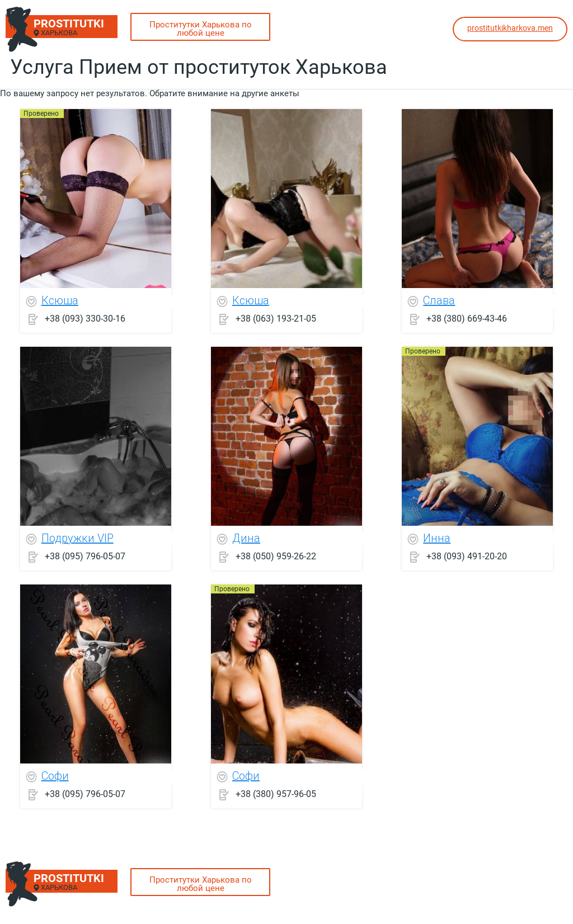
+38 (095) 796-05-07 (85, 556)
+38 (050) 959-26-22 (276, 556)
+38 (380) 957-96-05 (276, 794)
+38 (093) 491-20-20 (467, 556)
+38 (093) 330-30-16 (85, 319)
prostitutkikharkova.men (510, 28)
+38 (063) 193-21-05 (276, 319)
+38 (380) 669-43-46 (467, 319)
